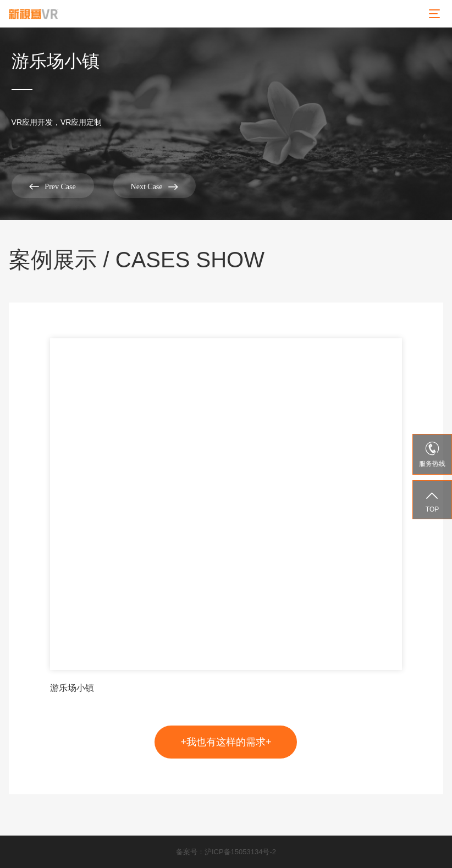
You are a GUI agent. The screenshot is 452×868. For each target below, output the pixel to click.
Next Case (155, 186)
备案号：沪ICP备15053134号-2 (226, 852)
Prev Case (52, 186)
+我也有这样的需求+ (226, 742)
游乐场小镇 (72, 688)
